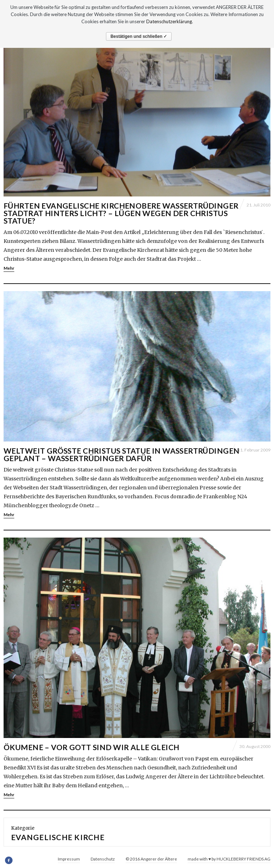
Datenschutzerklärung (169, 21)
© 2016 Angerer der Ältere (151, 859)
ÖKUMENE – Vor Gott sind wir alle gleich (91, 747)
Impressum (69, 859)
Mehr (9, 268)
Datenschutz (103, 859)
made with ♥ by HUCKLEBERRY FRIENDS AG (229, 859)
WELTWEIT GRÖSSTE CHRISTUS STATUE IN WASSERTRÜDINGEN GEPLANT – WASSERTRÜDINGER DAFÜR (121, 454)
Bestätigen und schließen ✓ (139, 36)
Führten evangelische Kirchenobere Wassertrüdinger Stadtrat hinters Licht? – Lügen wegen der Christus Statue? (121, 213)
